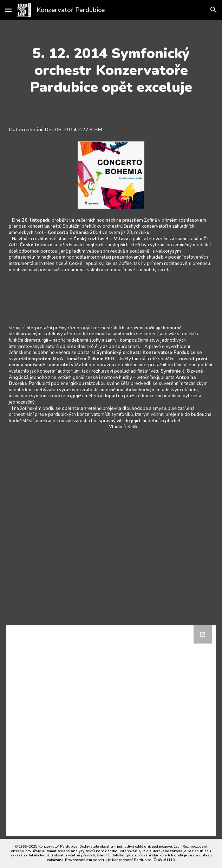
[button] (8, 10)
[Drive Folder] (111, 731)
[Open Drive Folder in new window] (203, 634)
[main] (111, 70)
